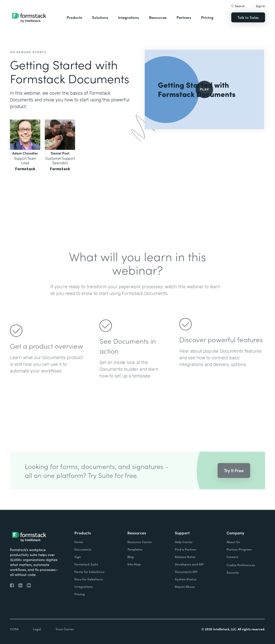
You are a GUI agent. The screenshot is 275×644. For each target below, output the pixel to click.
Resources (158, 17)
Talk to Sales (248, 17)
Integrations (129, 17)
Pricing (207, 17)
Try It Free (234, 476)
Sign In (260, 6)
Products (74, 17)
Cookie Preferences (241, 565)
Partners (184, 17)
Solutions (100, 17)
